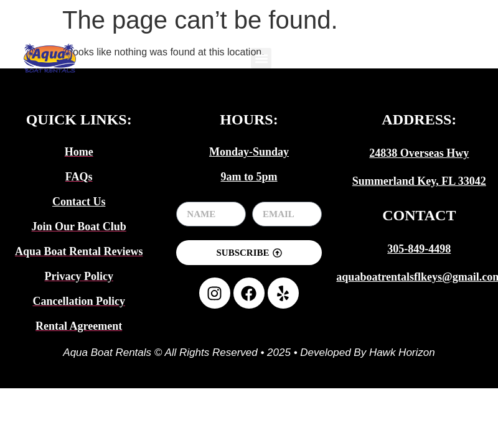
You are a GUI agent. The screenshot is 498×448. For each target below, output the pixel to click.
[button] (261, 58)
